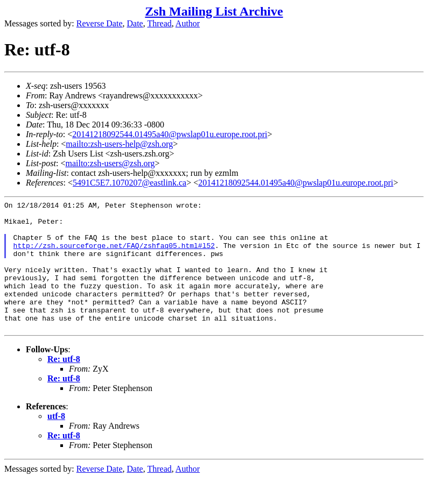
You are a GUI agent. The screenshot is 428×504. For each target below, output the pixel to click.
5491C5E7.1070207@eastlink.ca (129, 183)
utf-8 (56, 442)
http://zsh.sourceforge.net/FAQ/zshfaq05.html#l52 (114, 255)
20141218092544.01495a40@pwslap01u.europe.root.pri (170, 134)
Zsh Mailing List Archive (214, 11)
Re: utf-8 (64, 385)
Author (188, 23)
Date (135, 23)
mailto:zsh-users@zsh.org (110, 163)
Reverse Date (100, 23)
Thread (159, 23)
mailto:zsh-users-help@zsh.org (119, 144)
